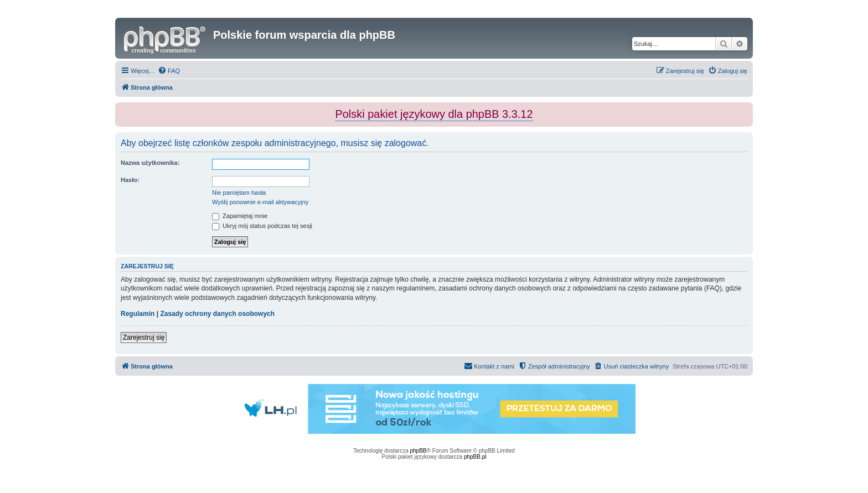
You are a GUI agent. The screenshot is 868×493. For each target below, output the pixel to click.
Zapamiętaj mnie (240, 216)
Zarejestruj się (144, 338)
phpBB (418, 451)
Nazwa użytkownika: (150, 163)
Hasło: (130, 180)
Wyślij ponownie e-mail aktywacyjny (260, 202)
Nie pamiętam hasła (239, 193)
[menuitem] (169, 71)
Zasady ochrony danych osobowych (217, 314)
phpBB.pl (475, 457)
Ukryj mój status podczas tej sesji (262, 226)
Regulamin (138, 314)
